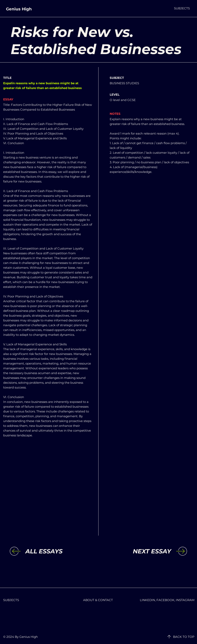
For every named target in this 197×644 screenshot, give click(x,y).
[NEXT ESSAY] (138, 551)
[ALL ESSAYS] (58, 551)
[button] (182, 8)
